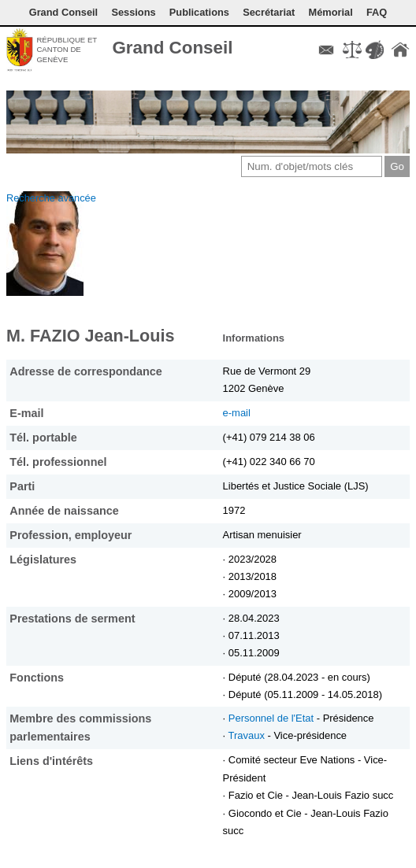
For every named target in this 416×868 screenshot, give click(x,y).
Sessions (133, 12)
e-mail (237, 413)
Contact (326, 50)
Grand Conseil (63, 12)
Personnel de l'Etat (273, 718)
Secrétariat (269, 12)
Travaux (248, 735)
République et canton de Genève (67, 50)
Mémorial (331, 12)
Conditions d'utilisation (352, 50)
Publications (199, 12)
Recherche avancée (51, 198)
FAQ (377, 12)
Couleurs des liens (374, 50)
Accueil (400, 50)
